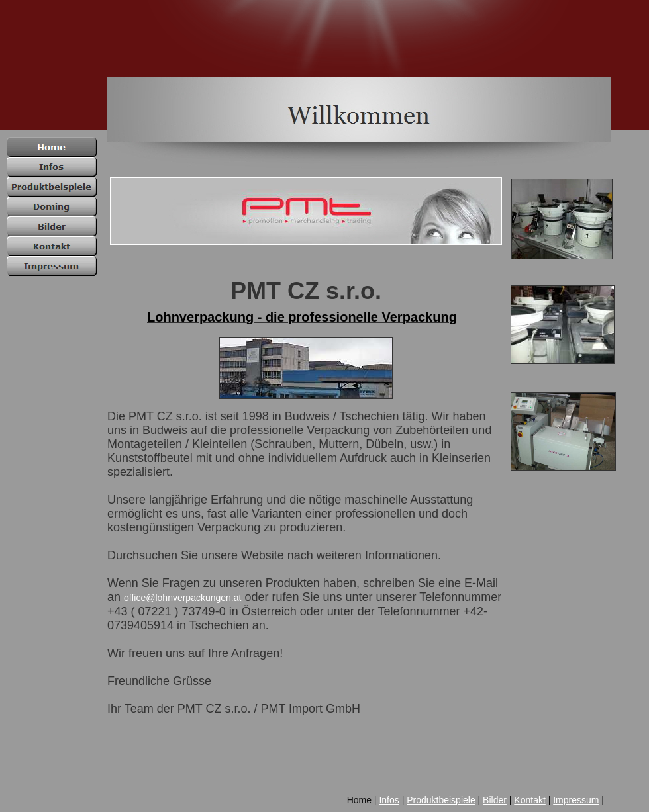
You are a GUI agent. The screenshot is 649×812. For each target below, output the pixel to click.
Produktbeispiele (441, 800)
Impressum (576, 800)
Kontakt (529, 800)
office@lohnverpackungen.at (182, 598)
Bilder (495, 800)
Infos (389, 800)
